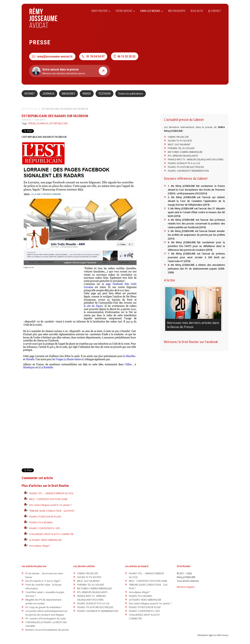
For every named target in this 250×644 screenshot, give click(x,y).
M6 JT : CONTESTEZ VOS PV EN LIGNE (48, 499)
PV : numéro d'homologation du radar (46, 619)
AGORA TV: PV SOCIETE (180, 141)
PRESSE (32, 123)
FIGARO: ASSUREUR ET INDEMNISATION (188, 171)
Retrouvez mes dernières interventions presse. (70, 71)
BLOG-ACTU (197, 11)
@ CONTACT (215, 11)
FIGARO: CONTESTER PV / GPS (45, 528)
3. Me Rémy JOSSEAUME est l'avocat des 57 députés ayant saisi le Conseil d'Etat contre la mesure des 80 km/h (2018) (196, 212)
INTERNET (30, 94)
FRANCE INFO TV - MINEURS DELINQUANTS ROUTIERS (196, 159)
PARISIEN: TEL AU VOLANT (181, 148)
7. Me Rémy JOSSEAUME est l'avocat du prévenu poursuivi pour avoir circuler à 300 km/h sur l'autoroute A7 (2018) (196, 257)
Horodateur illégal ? (40, 546)
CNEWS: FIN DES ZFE (178, 137)
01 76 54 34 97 (93, 56)
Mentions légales (186, 587)
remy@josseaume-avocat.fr (52, 56)
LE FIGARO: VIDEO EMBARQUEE (45, 540)
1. (169, 186)
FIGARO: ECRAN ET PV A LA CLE (184, 163)
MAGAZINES (68, 94)
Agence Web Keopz (219, 635)
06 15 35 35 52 (125, 56)
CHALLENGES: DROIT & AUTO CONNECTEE (51, 534)
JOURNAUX (48, 94)
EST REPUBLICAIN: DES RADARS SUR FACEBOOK (65, 109)
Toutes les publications (131, 94)
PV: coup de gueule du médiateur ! (44, 607)
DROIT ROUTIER (101, 11)
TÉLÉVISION (104, 94)
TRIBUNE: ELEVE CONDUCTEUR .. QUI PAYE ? (52, 511)
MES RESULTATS (177, 11)
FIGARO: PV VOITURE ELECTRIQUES (186, 167)
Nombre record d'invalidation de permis (47, 630)
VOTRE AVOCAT (125, 11)
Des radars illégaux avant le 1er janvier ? (51, 505)
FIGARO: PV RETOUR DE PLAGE (45, 517)
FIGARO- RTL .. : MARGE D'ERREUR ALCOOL (51, 493)
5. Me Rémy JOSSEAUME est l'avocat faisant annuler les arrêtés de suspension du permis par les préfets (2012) (196, 235)
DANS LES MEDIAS (152, 11)
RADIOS (87, 94)
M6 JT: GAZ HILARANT (179, 144)
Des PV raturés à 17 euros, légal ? (43, 581)
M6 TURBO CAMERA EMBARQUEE (185, 152)
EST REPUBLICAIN (59, 123)
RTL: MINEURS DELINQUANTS (183, 156)
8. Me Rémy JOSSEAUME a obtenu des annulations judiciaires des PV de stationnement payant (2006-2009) (196, 269)
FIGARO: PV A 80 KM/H (41, 522)
